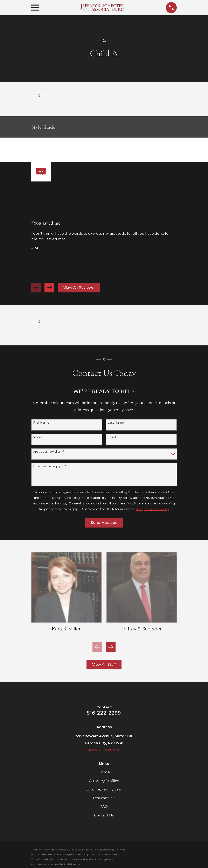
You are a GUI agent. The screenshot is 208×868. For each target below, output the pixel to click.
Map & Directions (104, 750)
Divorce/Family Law (104, 789)
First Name (41, 423)
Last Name (116, 423)
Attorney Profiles (104, 781)
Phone (38, 437)
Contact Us (104, 815)
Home (104, 772)
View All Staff (104, 664)
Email (112, 437)
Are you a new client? (49, 452)
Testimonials (104, 798)
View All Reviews (79, 287)
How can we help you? (50, 466)
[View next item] (49, 288)
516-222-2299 (104, 713)
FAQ (104, 807)
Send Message (104, 523)
